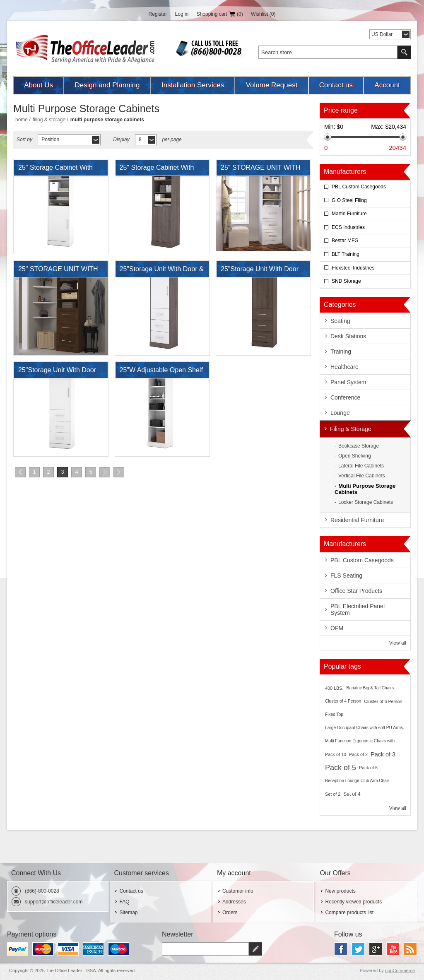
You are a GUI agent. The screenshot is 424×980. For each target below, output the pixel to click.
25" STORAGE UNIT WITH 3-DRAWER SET (261, 170)
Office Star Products (356, 591)
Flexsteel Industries (353, 268)
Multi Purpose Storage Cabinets (365, 489)
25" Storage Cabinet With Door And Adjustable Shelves (55, 170)
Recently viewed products (353, 902)
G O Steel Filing (349, 200)
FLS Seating (346, 575)
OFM (337, 628)
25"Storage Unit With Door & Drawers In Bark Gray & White (162, 271)
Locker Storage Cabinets (366, 502)
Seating (340, 321)
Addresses (234, 902)
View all (398, 643)
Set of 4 (352, 794)
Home (22, 120)
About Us (39, 85)
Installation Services (193, 85)
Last (119, 472)
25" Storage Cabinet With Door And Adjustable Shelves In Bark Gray (157, 170)
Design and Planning (107, 85)
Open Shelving (355, 456)
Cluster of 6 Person (383, 701)
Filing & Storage (49, 120)
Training (341, 352)
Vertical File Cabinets (362, 476)
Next (105, 472)
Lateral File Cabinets (361, 466)
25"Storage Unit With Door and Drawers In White (57, 372)
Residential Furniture (357, 520)
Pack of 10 (336, 754)
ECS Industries (348, 227)
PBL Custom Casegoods (359, 187)
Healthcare (344, 367)
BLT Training (346, 254)
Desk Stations (348, 336)
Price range (341, 110)
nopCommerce (400, 970)
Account (387, 85)
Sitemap (128, 913)
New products (340, 891)
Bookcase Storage (359, 446)
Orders (230, 913)
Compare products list (349, 913)
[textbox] (328, 52)
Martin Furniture (349, 214)
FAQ (124, 902)
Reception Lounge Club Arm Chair (357, 781)
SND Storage (346, 281)
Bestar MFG (345, 241)
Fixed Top (334, 714)
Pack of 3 (383, 754)
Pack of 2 (358, 754)
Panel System (348, 382)
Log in (182, 14)
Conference (345, 397)
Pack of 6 (368, 768)
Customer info (238, 891)
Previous (20, 472)
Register (158, 14)
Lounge (340, 413)
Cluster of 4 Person (343, 701)
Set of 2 (333, 794)
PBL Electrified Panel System (358, 609)
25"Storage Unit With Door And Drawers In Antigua (260, 271)
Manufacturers (345, 172)
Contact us (336, 85)
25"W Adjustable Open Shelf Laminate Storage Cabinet (161, 372)
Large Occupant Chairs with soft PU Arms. (365, 728)
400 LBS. (334, 688)
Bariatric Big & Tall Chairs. (371, 688)
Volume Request (272, 85)
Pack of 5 (341, 768)
